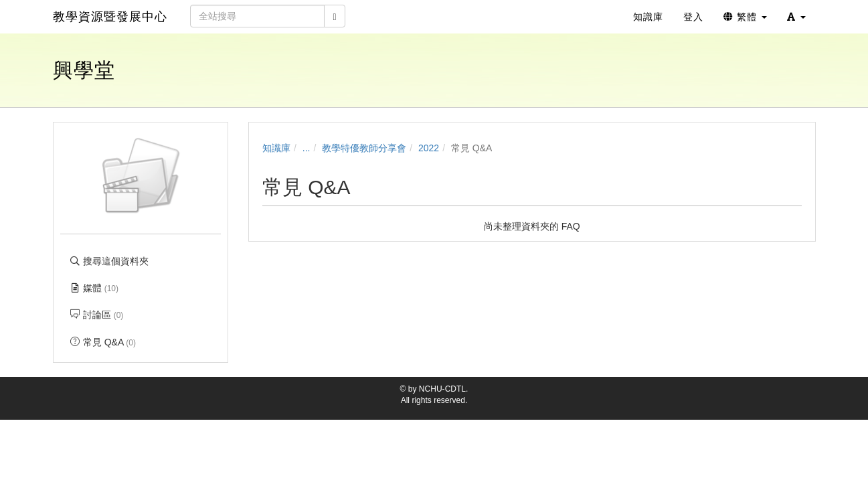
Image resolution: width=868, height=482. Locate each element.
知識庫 (276, 148)
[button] (796, 17)
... (307, 148)
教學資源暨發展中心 (110, 17)
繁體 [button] (745, 17)
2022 (429, 148)
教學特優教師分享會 (364, 148)
